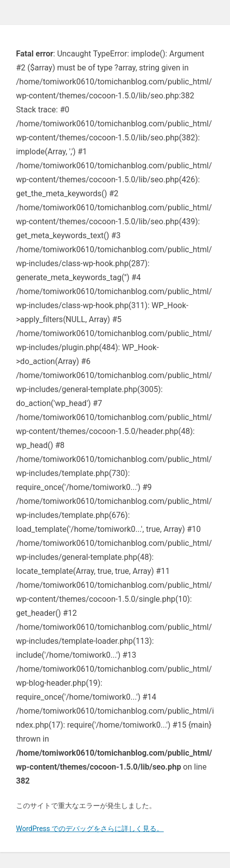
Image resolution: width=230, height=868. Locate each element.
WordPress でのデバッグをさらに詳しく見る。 (90, 829)
